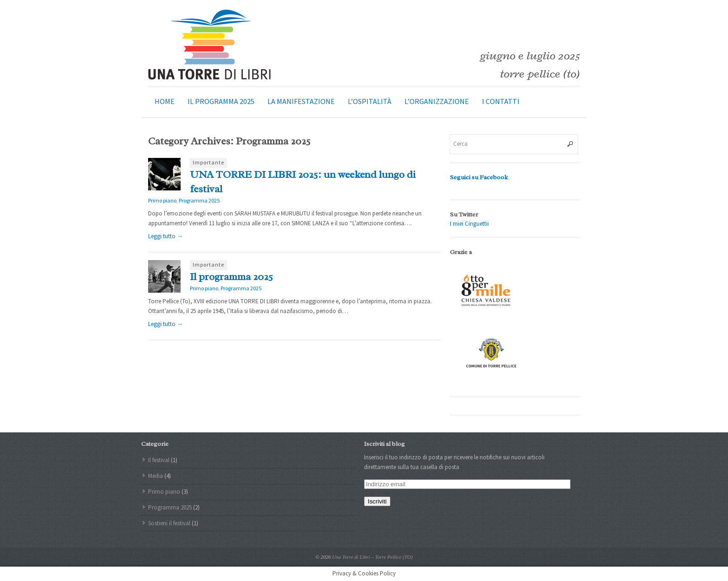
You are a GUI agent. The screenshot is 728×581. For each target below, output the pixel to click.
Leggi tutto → (166, 236)
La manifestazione (301, 101)
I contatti (501, 101)
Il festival (159, 460)
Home (165, 101)
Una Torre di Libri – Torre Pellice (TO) (372, 557)
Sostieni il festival (169, 523)
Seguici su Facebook (479, 177)
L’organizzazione (437, 101)
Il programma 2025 (221, 101)
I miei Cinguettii (469, 224)
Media (156, 476)
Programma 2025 (199, 200)
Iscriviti (377, 501)
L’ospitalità (370, 101)
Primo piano (162, 200)
